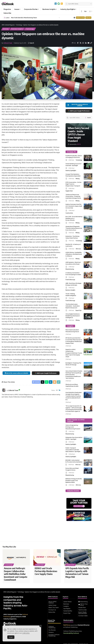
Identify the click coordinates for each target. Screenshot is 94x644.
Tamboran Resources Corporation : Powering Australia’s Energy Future (73, 196)
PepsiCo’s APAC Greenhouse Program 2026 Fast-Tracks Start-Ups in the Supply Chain (74, 353)
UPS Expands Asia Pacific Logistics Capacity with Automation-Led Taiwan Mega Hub (77, 573)
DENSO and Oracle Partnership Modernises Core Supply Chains (46, 571)
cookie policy (26, 633)
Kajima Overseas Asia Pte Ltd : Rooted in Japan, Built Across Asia (74, 206)
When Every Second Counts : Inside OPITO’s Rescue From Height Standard (78, 134)
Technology (30, 29)
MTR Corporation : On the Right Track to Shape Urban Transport (73, 184)
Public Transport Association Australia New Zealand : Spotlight (73, 450)
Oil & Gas (78, 249)
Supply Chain (69, 191)
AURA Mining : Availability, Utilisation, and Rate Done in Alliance (74, 254)
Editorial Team (8, 43)
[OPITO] (74, 144)
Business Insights (17, 29)
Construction (69, 213)
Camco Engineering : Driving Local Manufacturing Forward (73, 427)
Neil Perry (67, 625)
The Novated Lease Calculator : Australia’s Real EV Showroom (73, 306)
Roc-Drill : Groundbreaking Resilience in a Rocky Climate (74, 218)
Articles (6, 29)
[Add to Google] (59, 4)
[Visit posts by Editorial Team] (4, 390)
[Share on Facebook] (78, 43)
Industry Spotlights (71, 170)
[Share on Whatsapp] (83, 43)
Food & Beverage (70, 280)
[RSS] (62, 4)
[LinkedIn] (56, 4)
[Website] (57, 390)
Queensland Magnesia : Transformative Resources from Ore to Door (74, 228)
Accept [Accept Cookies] (11, 637)
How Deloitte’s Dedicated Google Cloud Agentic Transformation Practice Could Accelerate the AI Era (74, 396)
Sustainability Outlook (71, 633)
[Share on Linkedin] (86, 43)
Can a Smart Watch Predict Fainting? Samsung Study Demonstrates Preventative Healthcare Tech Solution (74, 375)
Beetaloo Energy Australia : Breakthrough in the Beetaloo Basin (74, 481)
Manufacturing (70, 269)
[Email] (88, 43)
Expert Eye (79, 310)
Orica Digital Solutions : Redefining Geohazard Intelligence (73, 316)
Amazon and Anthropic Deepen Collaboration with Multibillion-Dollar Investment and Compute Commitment (16, 574)
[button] (82, 11)
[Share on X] (80, 43)
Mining (78, 179)
